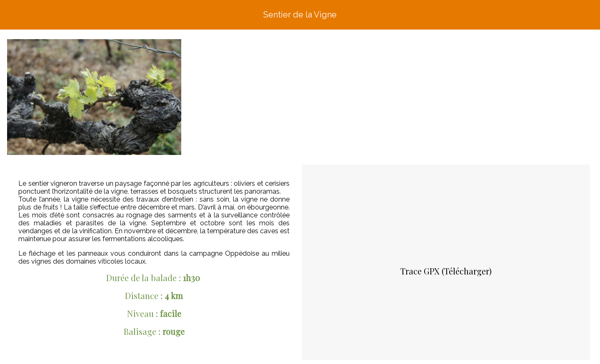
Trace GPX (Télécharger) (446, 271)
